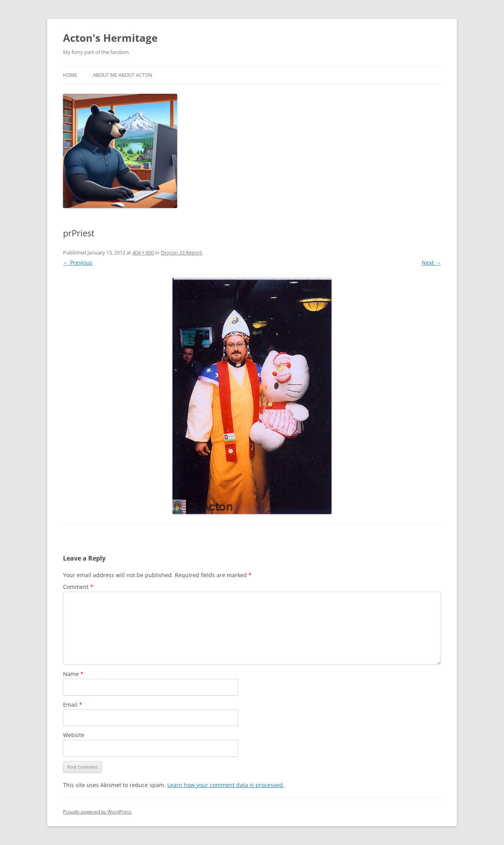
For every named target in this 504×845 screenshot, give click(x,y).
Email (73, 705)
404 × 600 (143, 253)
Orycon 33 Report (181, 253)
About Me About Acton (122, 75)
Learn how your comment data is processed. (226, 785)
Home (70, 75)
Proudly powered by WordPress (97, 812)
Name (73, 674)
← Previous (78, 263)
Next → (431, 263)
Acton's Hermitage (110, 38)
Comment (78, 587)
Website (74, 735)
